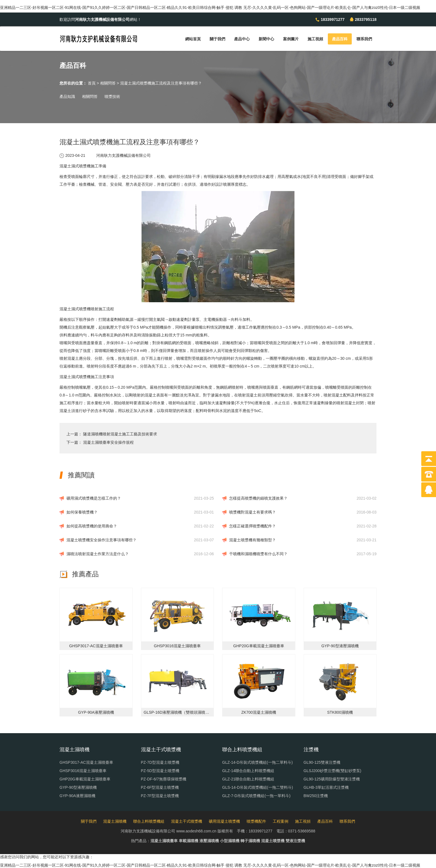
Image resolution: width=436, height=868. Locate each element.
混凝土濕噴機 (115, 821)
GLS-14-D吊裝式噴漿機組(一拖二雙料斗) (257, 787)
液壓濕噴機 (209, 841)
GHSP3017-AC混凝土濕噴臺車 (86, 762)
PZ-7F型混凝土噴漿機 (160, 796)
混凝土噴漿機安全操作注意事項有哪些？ (101, 540)
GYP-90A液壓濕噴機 (77, 796)
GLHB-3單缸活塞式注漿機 (326, 787)
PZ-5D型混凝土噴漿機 (160, 771)
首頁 (92, 83)
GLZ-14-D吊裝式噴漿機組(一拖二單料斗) (257, 762)
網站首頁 (193, 39)
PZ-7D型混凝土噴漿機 (160, 762)
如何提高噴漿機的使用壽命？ (92, 526)
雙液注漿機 (295, 841)
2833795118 (366, 19)
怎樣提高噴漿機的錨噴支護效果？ (258, 498)
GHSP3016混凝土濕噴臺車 (83, 771)
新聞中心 (266, 39)
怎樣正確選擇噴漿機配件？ (252, 526)
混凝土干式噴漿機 (187, 821)
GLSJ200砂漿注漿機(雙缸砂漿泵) (333, 771)
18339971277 (333, 19)
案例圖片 (291, 39)
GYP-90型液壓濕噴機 (78, 787)
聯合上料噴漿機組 (149, 821)
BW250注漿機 (316, 796)
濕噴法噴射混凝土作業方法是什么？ (98, 554)
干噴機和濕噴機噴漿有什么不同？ (258, 554)
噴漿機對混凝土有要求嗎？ (252, 512)
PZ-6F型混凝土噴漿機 (160, 787)
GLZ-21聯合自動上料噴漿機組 (248, 779)
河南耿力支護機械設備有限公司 (123, 155)
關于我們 (217, 39)
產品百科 (340, 39)
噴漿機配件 (256, 821)
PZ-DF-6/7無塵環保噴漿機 (164, 779)
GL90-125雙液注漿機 (322, 762)
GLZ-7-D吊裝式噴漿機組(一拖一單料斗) (256, 796)
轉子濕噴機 (250, 841)
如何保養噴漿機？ (82, 512)
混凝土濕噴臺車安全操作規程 (108, 442)
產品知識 (67, 96)
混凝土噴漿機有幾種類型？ (252, 540)
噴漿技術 (112, 96)
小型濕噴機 (230, 841)
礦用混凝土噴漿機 (224, 821)
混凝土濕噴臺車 (164, 841)
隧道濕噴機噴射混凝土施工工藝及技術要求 (120, 434)
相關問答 (108, 83)
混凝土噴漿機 (273, 841)
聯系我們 (364, 39)
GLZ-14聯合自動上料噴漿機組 (248, 771)
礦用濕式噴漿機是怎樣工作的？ (94, 498)
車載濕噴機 (189, 841)
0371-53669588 (302, 831)
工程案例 (281, 821)
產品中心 (242, 39)
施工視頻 (315, 39)
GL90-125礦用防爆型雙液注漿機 (332, 779)
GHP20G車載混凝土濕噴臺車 (85, 779)
